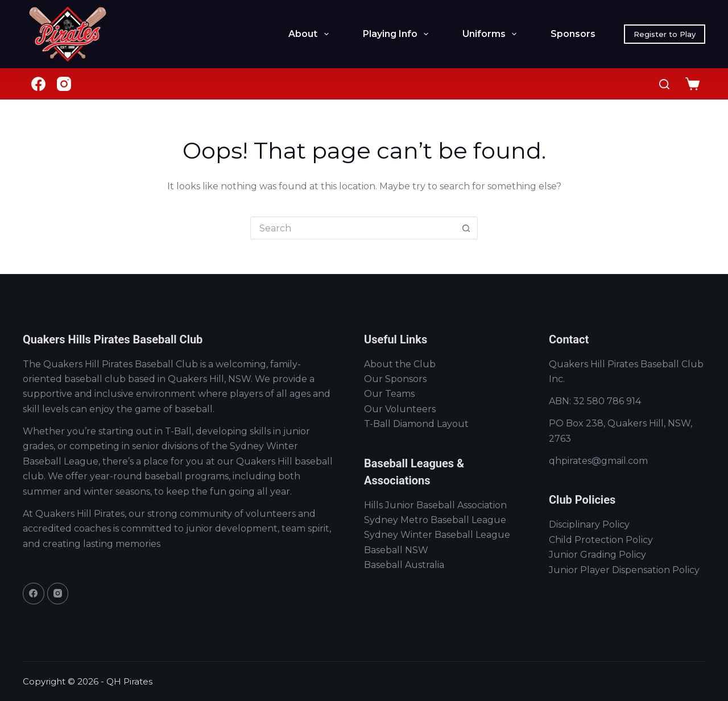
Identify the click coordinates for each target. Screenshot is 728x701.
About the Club (400, 364)
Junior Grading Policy (597, 555)
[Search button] (466, 228)
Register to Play (665, 34)
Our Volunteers (400, 409)
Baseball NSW (396, 550)
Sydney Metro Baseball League (435, 520)
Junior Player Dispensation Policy (624, 570)
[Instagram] (64, 84)
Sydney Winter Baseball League (437, 535)
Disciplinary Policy (589, 524)
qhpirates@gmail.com (598, 461)
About (311, 34)
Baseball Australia (404, 565)
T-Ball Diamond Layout (416, 424)
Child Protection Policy (601, 540)
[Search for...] (353, 228)
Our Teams (389, 394)
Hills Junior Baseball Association (435, 505)
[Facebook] (38, 84)
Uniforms (492, 34)
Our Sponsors (395, 379)
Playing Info (398, 34)
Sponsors (573, 34)
